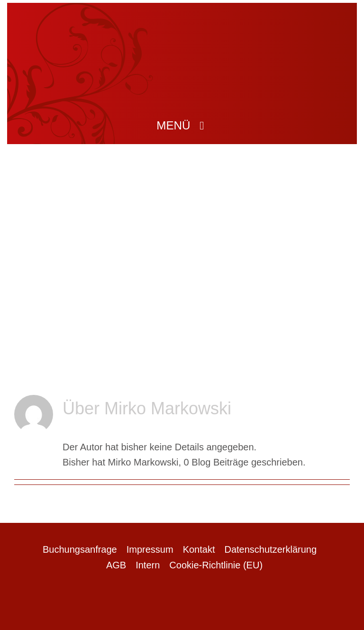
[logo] (182, 24)
